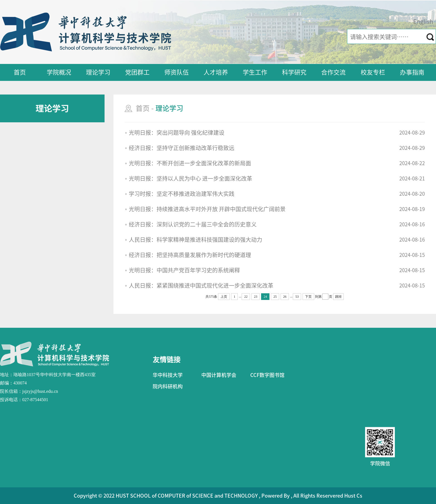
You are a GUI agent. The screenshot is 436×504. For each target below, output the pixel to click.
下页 (308, 297)
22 (246, 297)
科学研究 (294, 72)
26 (285, 297)
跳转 (338, 297)
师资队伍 (177, 72)
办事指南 (412, 72)
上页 (224, 297)
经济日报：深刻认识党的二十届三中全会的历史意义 (193, 224)
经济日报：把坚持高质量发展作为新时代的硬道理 (190, 255)
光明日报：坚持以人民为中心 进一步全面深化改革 (190, 178)
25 (275, 297)
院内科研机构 (168, 386)
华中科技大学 (168, 375)
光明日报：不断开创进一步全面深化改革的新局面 (190, 163)
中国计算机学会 (219, 375)
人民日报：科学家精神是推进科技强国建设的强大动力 (195, 240)
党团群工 (137, 72)
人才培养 (216, 72)
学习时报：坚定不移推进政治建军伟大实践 (182, 194)
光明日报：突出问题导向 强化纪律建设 (177, 133)
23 (256, 297)
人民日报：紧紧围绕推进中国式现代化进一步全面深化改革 (201, 285)
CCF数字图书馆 (267, 375)
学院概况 (59, 72)
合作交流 (333, 72)
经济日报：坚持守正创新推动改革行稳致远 (182, 148)
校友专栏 (373, 72)
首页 (20, 72)
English (423, 22)
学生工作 (255, 72)
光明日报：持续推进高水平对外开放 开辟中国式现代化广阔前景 (207, 209)
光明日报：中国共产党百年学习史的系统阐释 (184, 270)
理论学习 (98, 72)
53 (297, 297)
